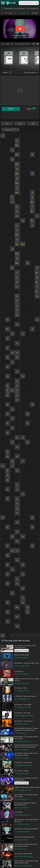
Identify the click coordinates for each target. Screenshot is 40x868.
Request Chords (22, 650)
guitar (5, 72)
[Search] (37, 3)
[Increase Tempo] (12, 44)
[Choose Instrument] (10, 72)
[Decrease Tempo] (3, 44)
